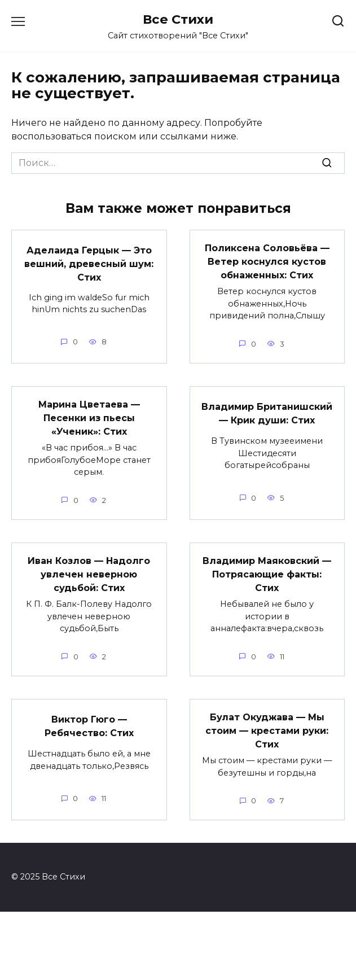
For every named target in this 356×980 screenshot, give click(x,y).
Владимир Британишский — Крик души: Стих (267, 414)
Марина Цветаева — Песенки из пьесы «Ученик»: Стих (89, 418)
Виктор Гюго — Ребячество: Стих (89, 726)
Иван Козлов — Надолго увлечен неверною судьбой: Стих (89, 574)
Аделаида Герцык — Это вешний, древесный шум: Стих (89, 263)
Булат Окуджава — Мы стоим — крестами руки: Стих (267, 731)
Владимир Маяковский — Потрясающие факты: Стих (267, 574)
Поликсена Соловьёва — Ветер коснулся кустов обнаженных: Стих (267, 262)
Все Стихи (178, 19)
